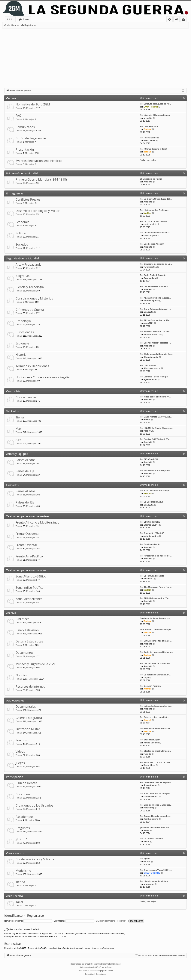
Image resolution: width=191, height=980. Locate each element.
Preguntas (23, 828)
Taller (19, 902)
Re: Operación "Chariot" (152, 533)
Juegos (20, 763)
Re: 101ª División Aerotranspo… (156, 491)
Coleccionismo (16, 853)
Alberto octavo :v (152, 368)
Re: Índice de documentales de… (156, 706)
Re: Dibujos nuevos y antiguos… (156, 805)
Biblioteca (22, 619)
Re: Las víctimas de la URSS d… (156, 663)
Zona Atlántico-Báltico (31, 576)
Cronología (23, 321)
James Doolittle (151, 743)
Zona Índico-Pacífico (30, 588)
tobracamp (149, 884)
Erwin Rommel (151, 107)
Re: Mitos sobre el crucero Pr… (155, 397)
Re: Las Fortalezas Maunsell (154, 286)
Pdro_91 (148, 431)
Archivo (11, 613)
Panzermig (149, 808)
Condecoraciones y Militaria (35, 859)
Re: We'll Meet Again (150, 740)
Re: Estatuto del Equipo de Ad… (156, 104)
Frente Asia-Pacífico (29, 556)
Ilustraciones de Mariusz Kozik (155, 728)
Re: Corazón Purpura (150, 686)
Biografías (23, 276)
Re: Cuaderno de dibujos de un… (156, 264)
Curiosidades (25, 332)
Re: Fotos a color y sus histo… (155, 717)
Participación (15, 777)
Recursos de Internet (30, 686)
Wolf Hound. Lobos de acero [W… (157, 630)
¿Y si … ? (21, 839)
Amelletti (148, 182)
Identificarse (13, 25)
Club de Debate (26, 783)
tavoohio (148, 118)
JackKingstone (151, 819)
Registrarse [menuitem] (184, 20)
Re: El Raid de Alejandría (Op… (155, 598)
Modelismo (23, 871)
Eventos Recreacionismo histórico (39, 161)
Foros (26, 19)
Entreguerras (15, 193)
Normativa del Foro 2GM (33, 104)
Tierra (20, 417)
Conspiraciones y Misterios (34, 298)
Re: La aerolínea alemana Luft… (156, 675)
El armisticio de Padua (151, 179)
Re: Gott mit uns (148, 365)
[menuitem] (170, 19)
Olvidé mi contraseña (106, 921)
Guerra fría (13, 391)
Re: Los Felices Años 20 (152, 244)
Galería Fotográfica (29, 718)
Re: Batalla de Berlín (150, 544)
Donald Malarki (151, 796)
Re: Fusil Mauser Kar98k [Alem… (156, 471)
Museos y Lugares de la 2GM (36, 664)
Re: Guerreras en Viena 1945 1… (156, 870)
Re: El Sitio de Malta (150, 522)
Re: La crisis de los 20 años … (155, 221)
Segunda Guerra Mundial (23, 258)
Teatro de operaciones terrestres (28, 516)
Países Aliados (25, 460)
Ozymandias (150, 278)
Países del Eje (25, 471)
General (11, 98)
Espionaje (22, 343)
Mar (18, 429)
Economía (22, 222)
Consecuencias (26, 397)
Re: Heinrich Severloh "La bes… (156, 332)
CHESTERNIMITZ (152, 873)
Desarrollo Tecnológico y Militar (38, 211)
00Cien (147, 862)
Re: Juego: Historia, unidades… (156, 816)
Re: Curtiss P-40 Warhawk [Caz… (156, 439)
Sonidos (21, 740)
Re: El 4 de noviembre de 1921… (156, 233)
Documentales (26, 707)
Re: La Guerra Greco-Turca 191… (156, 199)
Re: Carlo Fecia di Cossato (153, 275)
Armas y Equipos (17, 454)
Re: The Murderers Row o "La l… (156, 587)
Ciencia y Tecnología (30, 287)
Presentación (25, 149)
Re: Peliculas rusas (149, 138)
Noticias (21, 675)
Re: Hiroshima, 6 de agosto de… (156, 556)
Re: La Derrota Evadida (151, 839)
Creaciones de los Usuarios (34, 805)
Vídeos (20, 751)
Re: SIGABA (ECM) (149, 459)
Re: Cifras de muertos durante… (156, 641)
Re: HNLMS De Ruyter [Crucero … (157, 428)
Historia (21, 355)
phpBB (88, 964)
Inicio (10, 19)
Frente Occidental (28, 534)
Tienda (20, 882)
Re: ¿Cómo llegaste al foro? (154, 149)
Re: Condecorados (149, 126)
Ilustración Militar (28, 729)
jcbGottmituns (107, 948)
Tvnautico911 (150, 267)
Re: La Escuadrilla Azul (151, 502)
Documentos (24, 653)
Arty (89, 967)
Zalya (146, 677)
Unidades (12, 485)
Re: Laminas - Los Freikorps (154, 377)
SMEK (147, 830)
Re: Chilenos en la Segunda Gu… (156, 354)
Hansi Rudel (150, 140)
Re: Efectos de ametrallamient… (156, 751)
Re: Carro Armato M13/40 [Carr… (156, 417)
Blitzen (147, 420)
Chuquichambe (151, 357)
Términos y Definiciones (32, 366)
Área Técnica (15, 896)
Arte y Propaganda (29, 264)
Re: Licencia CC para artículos (155, 115)
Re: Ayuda (145, 859)
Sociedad (22, 244)
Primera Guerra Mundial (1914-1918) (41, 179)
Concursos (23, 794)
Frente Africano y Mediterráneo (37, 522)
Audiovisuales (15, 700)
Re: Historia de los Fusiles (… (155, 210)
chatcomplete (150, 224)
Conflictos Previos (28, 199)
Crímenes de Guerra (30, 310)
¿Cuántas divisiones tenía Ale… (156, 827)
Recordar (123, 921)
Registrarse (30, 25)
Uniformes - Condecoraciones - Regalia (43, 377)
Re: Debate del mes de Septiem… (156, 782)
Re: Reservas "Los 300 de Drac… (156, 762)
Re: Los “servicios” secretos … (155, 343)
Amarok (147, 689)
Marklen (147, 213)
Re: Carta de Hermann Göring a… (156, 652)
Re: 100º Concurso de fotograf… (156, 794)
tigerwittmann (150, 379)
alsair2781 (149, 312)
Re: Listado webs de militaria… (155, 881)
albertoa (148, 493)
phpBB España (106, 971)
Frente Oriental (26, 545)
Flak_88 (147, 754)
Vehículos (12, 411)
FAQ (18, 116)
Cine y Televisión (27, 630)
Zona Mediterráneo (29, 599)
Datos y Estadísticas (29, 641)
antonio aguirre (151, 301)
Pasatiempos (25, 817)
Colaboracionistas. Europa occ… (156, 618)
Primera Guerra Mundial (22, 173)
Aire (18, 440)
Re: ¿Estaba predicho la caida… (156, 298)
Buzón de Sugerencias (31, 138)
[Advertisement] (95, 57)
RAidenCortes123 (152, 335)
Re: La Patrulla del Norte (152, 576)
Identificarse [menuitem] (177, 20)
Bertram (147, 129)
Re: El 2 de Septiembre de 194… (156, 320)
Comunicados (25, 127)
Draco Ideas (149, 765)
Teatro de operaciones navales (26, 570)
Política (21, 233)
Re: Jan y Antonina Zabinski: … (155, 309)
